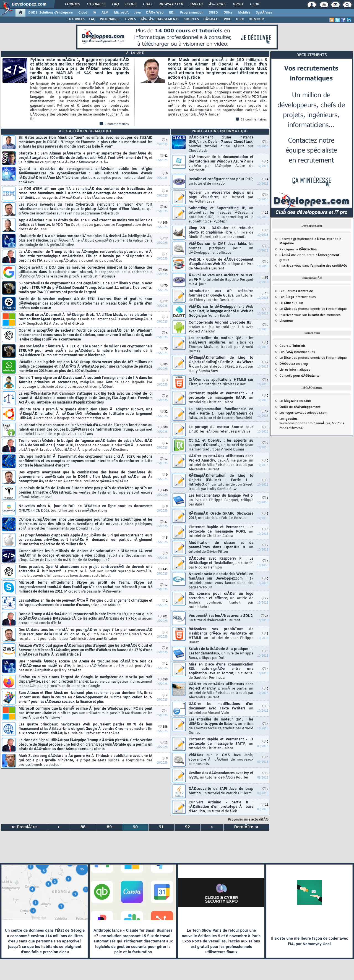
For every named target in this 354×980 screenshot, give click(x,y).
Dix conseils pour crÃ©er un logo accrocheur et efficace (221, 601)
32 (164, 412)
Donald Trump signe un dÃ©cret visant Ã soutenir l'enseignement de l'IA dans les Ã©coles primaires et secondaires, (85, 382)
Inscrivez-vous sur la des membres (310, 315)
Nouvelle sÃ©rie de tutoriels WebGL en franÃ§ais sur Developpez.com (221, 581)
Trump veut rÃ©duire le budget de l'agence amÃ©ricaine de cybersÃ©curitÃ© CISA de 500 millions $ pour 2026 (85, 446)
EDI (172, 13)
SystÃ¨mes (264, 13)
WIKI (228, 19)
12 (164, 302)
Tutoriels (96, 4)
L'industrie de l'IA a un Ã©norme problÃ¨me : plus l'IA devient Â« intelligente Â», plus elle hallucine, (85, 241)
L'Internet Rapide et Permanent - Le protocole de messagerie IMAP (221, 398)
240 (163, 491)
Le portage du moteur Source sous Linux (221, 429)
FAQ (115, 4)
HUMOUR (256, 19)
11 (265, 805)
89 (109, 827)
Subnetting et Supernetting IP (221, 215)
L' (286, 321)
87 (164, 207)
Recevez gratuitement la (307, 239)
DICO (240, 19)
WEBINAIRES (110, 19)
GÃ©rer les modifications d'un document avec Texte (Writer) (221, 709)
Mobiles (244, 13)
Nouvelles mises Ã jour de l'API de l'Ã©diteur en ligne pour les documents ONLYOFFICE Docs (85, 509)
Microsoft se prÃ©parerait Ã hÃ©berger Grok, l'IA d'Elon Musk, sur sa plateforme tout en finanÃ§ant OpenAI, (85, 319)
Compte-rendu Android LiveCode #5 (221, 327)
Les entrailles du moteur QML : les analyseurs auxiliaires (221, 345)
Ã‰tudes (218, 4)
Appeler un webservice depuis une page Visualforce (221, 197)
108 (163, 223)
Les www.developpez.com (303, 413)
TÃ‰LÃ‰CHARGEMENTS (160, 19)
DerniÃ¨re (246, 827)
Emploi (196, 4)
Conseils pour (299, 376)
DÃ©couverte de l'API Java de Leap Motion (221, 791)
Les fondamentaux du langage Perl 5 (221, 500)
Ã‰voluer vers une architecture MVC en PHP (221, 280)
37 (164, 522)
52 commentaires (251, 120)
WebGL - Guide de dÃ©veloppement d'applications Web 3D (221, 264)
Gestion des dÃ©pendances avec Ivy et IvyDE (221, 775)
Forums (72, 4)
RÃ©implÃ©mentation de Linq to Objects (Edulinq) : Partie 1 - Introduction (221, 483)
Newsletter (171, 4)
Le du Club (295, 401)
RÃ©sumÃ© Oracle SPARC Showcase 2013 (221, 516)
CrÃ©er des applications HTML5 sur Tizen (221, 382)
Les (296, 291)
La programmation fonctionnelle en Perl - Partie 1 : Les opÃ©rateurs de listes (221, 414)
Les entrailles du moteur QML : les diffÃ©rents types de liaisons (221, 726)
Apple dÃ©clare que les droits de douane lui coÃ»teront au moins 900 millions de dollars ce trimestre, (85, 225)
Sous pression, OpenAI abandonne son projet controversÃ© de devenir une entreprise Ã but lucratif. (85, 572)
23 (265, 616)
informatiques (295, 370)
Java (137, 13)
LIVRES (130, 19)
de (300, 407)
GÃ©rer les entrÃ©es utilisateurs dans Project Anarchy (221, 463)
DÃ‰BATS (211, 19)
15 (265, 213)
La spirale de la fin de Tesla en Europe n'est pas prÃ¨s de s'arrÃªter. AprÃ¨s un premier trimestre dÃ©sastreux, (85, 493)
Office (228, 13)
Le (285, 303)
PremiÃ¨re (24, 827)
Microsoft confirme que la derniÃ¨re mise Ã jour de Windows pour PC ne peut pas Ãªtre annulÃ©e (85, 713)
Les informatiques (298, 297)
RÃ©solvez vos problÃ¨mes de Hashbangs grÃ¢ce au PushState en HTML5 (221, 636)
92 (188, 827)
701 (163, 617)
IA (94, 13)
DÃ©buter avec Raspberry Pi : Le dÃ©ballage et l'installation (221, 563)
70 (164, 286)
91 (161, 827)
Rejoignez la (298, 250)
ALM (105, 13)
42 (164, 156)
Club (254, 4)
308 (163, 428)
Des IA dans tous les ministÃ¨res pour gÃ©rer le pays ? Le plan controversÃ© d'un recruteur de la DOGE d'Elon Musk (85, 635)
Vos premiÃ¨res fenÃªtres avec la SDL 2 (221, 618)
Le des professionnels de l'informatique (313, 309)
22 (265, 598)
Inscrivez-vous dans (313, 266)
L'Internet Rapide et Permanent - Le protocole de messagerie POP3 (221, 532)
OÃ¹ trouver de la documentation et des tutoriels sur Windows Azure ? (221, 164)
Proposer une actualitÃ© (248, 820)
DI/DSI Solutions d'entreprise (50, 13)
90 (135, 827)
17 (164, 239)
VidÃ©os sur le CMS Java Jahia (221, 760)
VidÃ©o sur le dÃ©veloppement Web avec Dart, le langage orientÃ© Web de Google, (221, 311)
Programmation (192, 13)
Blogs (131, 4)
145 (163, 569)
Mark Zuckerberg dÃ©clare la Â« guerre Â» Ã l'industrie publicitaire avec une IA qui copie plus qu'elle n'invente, (85, 761)
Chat (148, 4)
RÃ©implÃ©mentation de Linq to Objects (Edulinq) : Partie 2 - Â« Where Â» (221, 365)
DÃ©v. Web (155, 13)
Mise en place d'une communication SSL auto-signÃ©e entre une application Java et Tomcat (221, 671)
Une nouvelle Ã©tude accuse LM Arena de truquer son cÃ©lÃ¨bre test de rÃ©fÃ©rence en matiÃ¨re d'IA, (85, 666)
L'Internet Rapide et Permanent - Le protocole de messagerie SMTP (221, 744)
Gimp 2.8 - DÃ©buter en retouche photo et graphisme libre (221, 233)
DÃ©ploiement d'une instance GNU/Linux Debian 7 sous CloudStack (221, 144)
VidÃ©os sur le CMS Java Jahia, (221, 248)
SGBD (213, 13)
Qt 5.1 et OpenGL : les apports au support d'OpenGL (221, 445)
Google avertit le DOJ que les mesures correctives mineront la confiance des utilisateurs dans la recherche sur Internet (85, 272)
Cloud (83, 13)
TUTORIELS (76, 19)
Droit (238, 4)
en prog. (294, 364)
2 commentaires (114, 124)
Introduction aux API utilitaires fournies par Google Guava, (221, 296)
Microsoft (121, 13)
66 (265, 278)
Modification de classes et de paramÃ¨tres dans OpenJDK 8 (221, 547)
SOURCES (191, 19)
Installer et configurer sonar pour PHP (221, 182)
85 (164, 365)
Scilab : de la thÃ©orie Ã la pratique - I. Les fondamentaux (221, 654)
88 (83, 827)
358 (163, 270)
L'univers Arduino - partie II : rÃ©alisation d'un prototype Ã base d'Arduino (221, 807)
